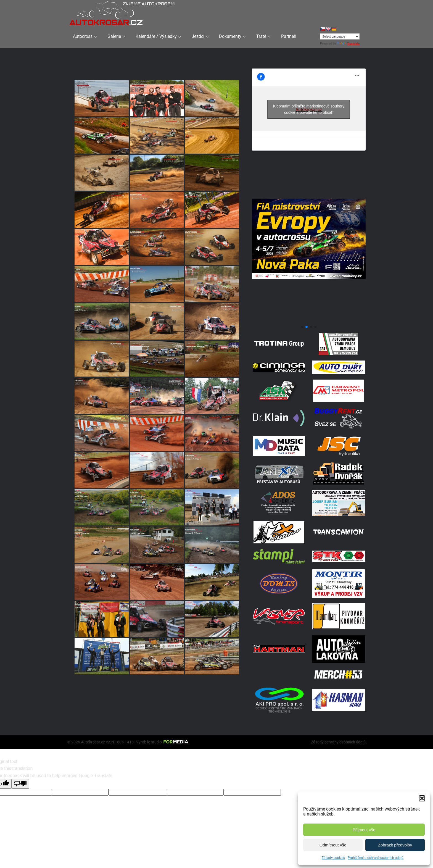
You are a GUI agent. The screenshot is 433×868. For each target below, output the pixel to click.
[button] (422, 798)
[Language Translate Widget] (340, 36)
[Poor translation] (20, 784)
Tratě (261, 36)
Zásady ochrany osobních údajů (338, 742)
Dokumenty (230, 36)
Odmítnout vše (333, 845)
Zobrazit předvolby (395, 845)
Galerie (114, 36)
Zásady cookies (333, 858)
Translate (348, 43)
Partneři (289, 36)
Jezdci (198, 36)
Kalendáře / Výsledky (156, 36)
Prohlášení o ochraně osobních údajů (376, 858)
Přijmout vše (364, 830)
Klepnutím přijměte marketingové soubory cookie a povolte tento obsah (309, 109)
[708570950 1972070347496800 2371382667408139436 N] (309, 320)
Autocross (83, 36)
